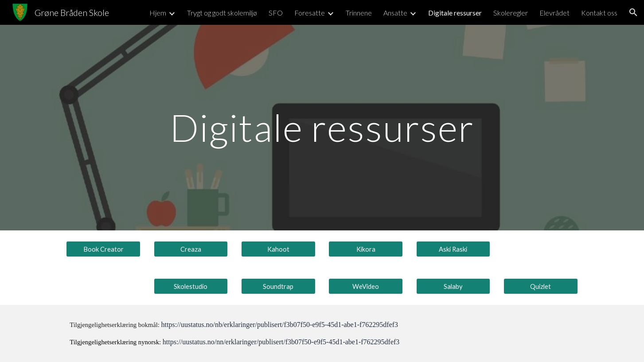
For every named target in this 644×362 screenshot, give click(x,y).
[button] (633, 12)
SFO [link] (276, 13)
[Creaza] (191, 249)
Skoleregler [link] (511, 13)
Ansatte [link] (395, 13)
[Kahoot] (278, 249)
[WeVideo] (366, 286)
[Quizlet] (541, 286)
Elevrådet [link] (554, 13)
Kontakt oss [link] (599, 13)
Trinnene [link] (359, 13)
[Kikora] (366, 249)
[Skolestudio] (191, 286)
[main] (322, 127)
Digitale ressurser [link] (455, 13)
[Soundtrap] (278, 286)
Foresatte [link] (310, 13)
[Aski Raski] (453, 249)
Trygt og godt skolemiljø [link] (222, 13)
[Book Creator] (103, 249)
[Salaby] (453, 286)
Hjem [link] (158, 13)
